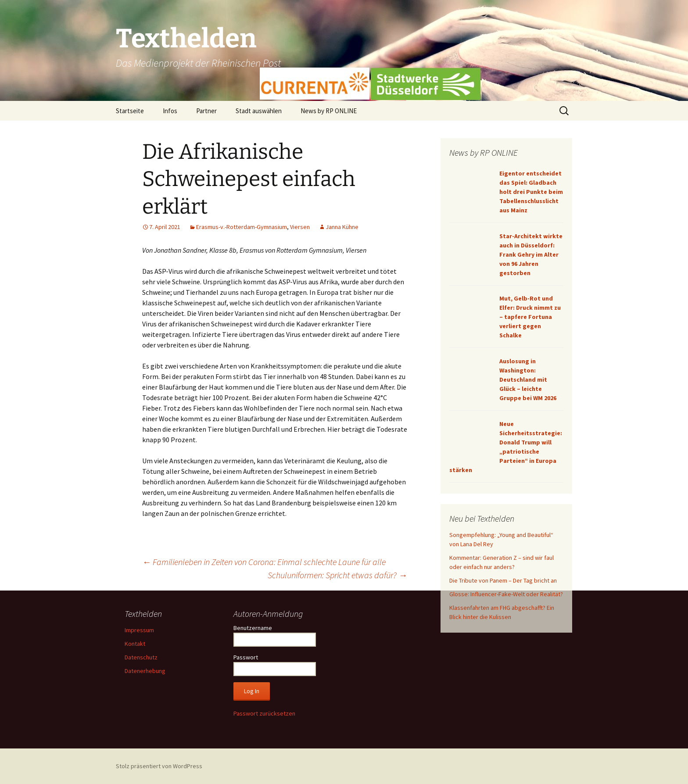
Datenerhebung (145, 671)
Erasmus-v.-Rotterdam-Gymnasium (242, 227)
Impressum (139, 630)
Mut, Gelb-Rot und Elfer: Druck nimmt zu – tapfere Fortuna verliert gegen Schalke (530, 317)
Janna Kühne (342, 227)
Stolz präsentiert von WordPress (159, 766)
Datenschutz (141, 657)
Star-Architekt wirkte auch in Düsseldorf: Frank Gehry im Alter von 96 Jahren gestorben (531, 254)
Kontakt (135, 644)
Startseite (130, 111)
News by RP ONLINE (329, 111)
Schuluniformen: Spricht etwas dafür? (337, 575)
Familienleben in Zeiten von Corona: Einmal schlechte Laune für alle (264, 562)
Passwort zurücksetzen (264, 713)
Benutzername (253, 628)
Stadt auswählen (259, 111)
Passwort (246, 657)
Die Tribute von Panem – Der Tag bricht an (503, 580)
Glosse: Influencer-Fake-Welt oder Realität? (506, 594)
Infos (170, 111)
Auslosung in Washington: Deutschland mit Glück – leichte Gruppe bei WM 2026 (528, 379)
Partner (206, 111)
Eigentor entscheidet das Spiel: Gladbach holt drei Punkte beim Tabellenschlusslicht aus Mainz (531, 192)
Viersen (300, 227)
